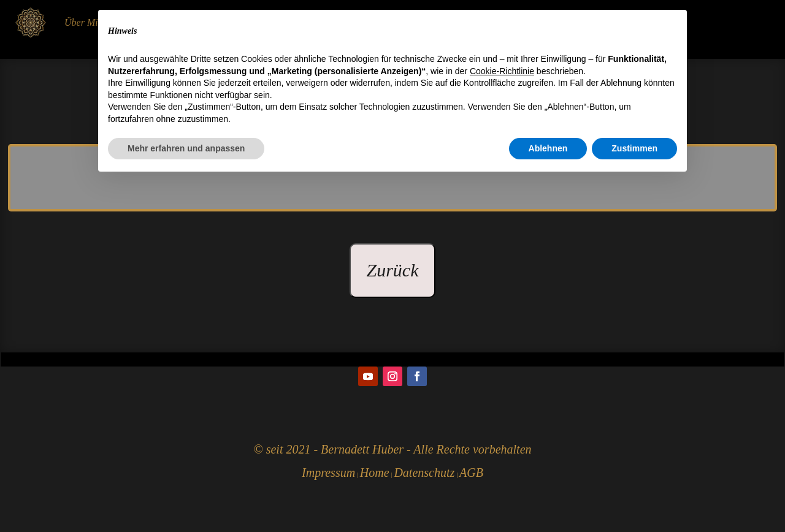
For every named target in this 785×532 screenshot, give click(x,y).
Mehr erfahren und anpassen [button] (186, 498)
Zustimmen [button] (634, 498)
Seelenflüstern (423, 22)
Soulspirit (483, 22)
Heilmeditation (209, 22)
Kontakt (583, 22)
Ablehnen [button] (548, 498)
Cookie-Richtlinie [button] (502, 421)
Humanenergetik (284, 22)
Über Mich (86, 22)
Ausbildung (143, 22)
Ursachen (535, 22)
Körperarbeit (356, 22)
